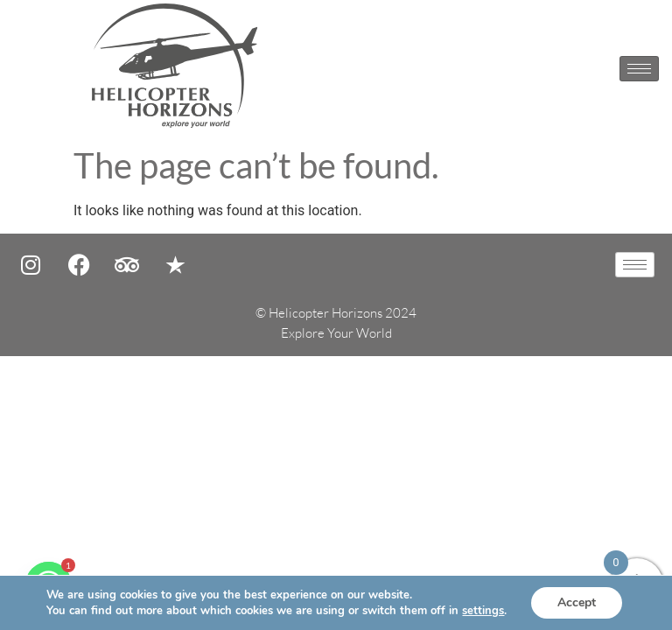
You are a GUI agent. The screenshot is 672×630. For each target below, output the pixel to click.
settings (483, 611)
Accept (577, 602)
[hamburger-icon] (639, 69)
